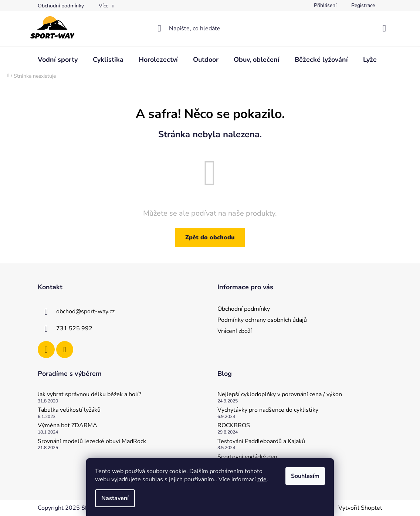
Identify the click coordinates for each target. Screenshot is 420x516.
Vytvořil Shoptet (360, 508)
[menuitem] (58, 60)
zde (262, 479)
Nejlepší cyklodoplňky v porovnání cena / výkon (280, 395)
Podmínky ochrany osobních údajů (262, 320)
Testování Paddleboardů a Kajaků (261, 442)
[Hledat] (210, 28)
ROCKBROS (234, 426)
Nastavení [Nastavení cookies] (115, 498)
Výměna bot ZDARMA (67, 426)
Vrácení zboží (235, 331)
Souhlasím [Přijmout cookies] (305, 476)
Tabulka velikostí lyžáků (69, 410)
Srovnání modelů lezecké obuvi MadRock (92, 442)
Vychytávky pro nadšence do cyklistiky (268, 410)
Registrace (363, 5)
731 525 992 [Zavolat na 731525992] (74, 328)
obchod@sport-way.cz (85, 311)
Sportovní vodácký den (247, 457)
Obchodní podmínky (61, 6)
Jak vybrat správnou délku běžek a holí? (89, 395)
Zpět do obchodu (210, 237)
